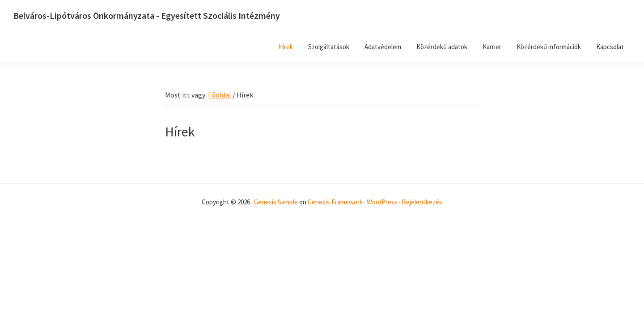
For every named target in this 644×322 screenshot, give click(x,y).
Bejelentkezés (422, 202)
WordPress (382, 202)
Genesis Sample (276, 202)
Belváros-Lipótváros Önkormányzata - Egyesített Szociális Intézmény (147, 15)
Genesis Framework (335, 202)
